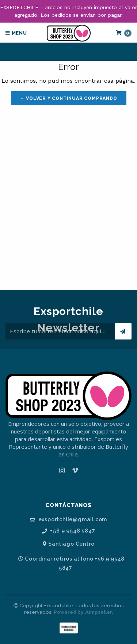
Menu (16, 33)
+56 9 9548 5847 (69, 531)
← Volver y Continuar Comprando (69, 98)
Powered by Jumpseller (83, 612)
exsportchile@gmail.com (68, 520)
